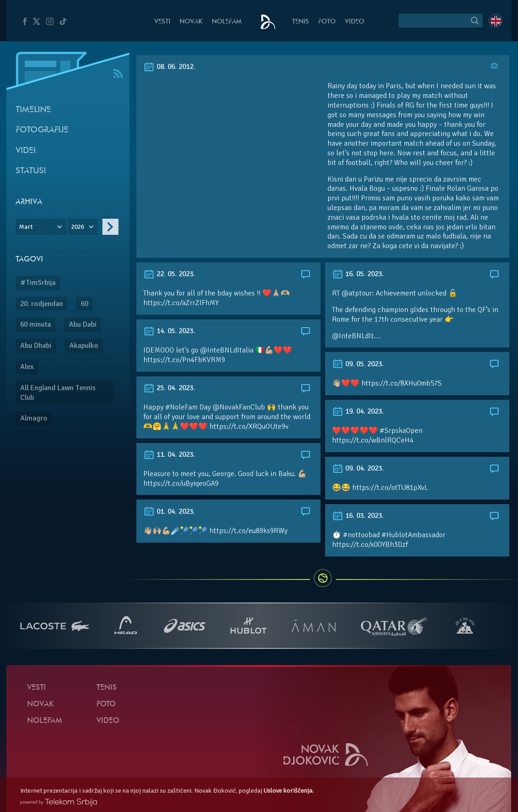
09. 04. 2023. (358, 468)
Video (355, 22)
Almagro (34, 418)
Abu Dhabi (36, 346)
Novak (191, 22)
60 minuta (36, 324)
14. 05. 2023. (169, 331)
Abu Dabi (83, 324)
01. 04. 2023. (169, 511)
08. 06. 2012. (169, 67)
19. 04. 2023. (358, 411)
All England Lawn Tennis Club (58, 393)
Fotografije (42, 130)
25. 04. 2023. (169, 388)
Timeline (33, 110)
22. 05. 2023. (169, 274)
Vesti (162, 22)
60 (84, 304)
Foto (327, 22)
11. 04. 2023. (169, 454)
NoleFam (227, 22)
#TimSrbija (38, 283)
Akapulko (84, 346)
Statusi (31, 171)
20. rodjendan (42, 304)
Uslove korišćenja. (289, 791)
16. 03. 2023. (358, 516)
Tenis (301, 22)
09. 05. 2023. (358, 364)
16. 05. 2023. (358, 274)
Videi (26, 151)
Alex (27, 367)
